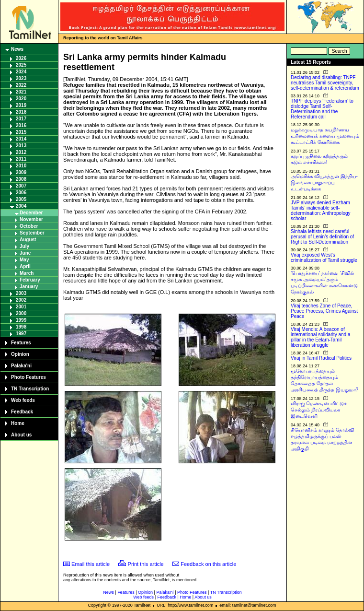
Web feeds (23, 400)
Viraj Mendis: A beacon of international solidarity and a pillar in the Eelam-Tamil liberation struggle (321, 337)
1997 (21, 334)
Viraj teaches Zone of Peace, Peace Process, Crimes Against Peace (324, 311)
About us (21, 435)
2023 (21, 78)
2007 (21, 186)
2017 (21, 119)
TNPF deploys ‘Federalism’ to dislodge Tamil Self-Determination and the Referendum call (322, 109)
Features (21, 343)
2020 (21, 99)
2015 (21, 132)
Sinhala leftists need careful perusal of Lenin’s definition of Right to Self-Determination (322, 237)
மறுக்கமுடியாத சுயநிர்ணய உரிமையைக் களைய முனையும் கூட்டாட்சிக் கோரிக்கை (325, 136)
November (31, 219)
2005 (21, 199)
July (24, 246)
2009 (21, 172)
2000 (21, 313)
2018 (21, 112)
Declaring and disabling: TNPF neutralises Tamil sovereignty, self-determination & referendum (325, 83)
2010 (21, 166)
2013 (21, 146)
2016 (21, 125)
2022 (21, 85)
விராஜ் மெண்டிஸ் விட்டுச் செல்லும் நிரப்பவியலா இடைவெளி (319, 410)
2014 (21, 139)
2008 (21, 179)
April (25, 266)
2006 (21, 193)
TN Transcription (30, 389)
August (28, 240)
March (27, 273)
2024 (21, 72)
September (32, 233)
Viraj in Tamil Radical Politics (321, 358)
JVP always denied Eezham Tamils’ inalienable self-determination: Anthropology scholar (321, 211)
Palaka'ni (21, 366)
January (29, 287)
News (17, 49)
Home (18, 423)
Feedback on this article (208, 564)
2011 (21, 159)
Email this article (91, 564)
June (25, 253)
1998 (21, 327)
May (24, 260)
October (29, 226)
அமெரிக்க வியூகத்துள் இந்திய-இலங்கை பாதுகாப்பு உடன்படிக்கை (324, 182)
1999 (21, 320)
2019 (21, 105)
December (31, 213)
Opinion (20, 354)
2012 (21, 152)
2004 (21, 206)
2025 (21, 65)
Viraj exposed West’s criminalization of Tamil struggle (324, 258)
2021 (21, 92)
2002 (21, 300)
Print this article (146, 564)
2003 (21, 293)
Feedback (22, 412)
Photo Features (28, 377)
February (30, 280)
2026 (21, 58)
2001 (21, 307)
